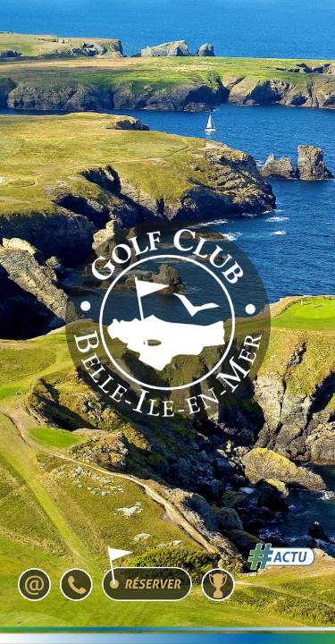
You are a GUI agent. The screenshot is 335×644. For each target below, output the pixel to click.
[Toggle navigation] (268, 50)
